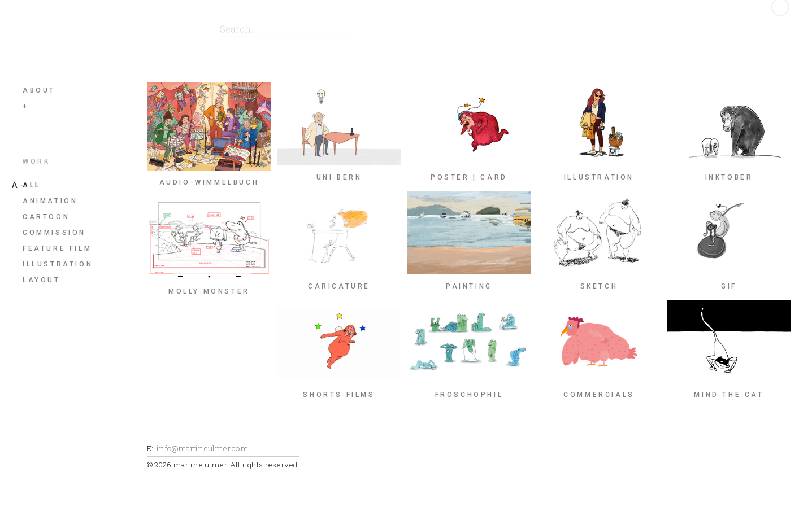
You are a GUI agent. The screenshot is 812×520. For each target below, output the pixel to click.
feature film (57, 248)
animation (50, 201)
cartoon (46, 217)
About (39, 90)
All (32, 185)
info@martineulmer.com (202, 448)
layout (42, 280)
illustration (58, 264)
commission (54, 233)
